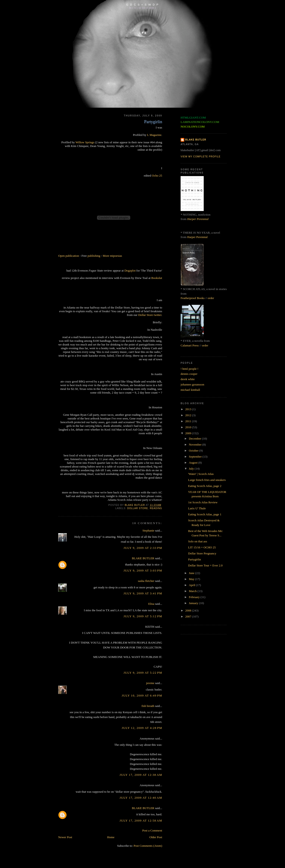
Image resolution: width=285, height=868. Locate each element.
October (194, 451)
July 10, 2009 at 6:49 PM (142, 695)
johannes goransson (192, 384)
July (192, 469)
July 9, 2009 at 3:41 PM (143, 593)
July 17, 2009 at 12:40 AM (141, 798)
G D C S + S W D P (142, 5)
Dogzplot (130, 270)
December (196, 439)
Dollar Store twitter (150, 315)
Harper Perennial (198, 219)
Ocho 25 (157, 176)
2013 (189, 409)
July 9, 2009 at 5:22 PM (143, 673)
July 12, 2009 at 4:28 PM (142, 728)
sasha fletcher (146, 581)
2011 (189, 421)
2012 (189, 415)
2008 (189, 610)
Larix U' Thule (197, 508)
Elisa (151, 604)
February (195, 597)
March (193, 591)
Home (111, 837)
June (192, 573)
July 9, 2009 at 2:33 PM (143, 548)
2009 (189, 433)
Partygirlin (194, 559)
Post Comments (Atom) (148, 846)
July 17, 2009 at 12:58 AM (141, 821)
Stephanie (148, 530)
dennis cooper (189, 374)
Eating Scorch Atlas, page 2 (205, 486)
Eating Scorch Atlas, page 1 (205, 514)
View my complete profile (201, 157)
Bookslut (157, 278)
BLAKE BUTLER (143, 558)
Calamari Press (190, 345)
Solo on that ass (197, 541)
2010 (189, 427)
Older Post (156, 837)
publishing (94, 256)
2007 (189, 616)
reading (156, 508)
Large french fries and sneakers (207, 480)
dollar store (138, 508)
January (194, 603)
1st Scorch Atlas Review (203, 502)
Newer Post (65, 837)
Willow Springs (85, 142)
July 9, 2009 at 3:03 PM (143, 570)
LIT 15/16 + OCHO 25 (202, 547)
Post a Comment (152, 830)
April (193, 585)
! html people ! (189, 369)
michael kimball (190, 390)
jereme (150, 683)
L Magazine (154, 135)
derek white (188, 379)
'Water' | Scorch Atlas (201, 474)
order (211, 298)
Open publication (69, 256)
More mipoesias (112, 256)
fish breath (148, 706)
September (196, 457)
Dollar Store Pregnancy (202, 553)
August (194, 463)
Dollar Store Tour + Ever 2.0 (205, 565)
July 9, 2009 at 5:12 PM (143, 616)
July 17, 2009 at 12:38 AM (141, 775)
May (192, 579)
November (196, 445)
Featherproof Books (193, 298)
